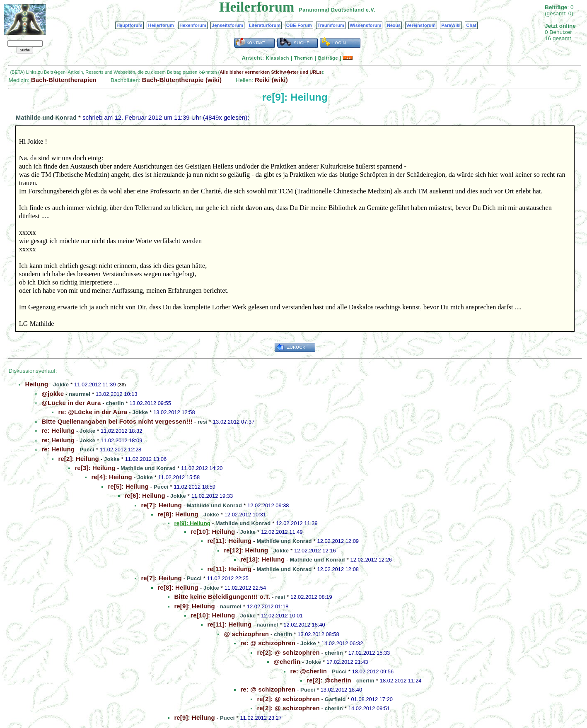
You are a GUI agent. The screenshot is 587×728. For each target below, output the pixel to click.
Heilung (36, 384)
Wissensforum (365, 25)
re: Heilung (58, 430)
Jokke (61, 384)
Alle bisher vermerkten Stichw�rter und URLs (271, 72)
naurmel (80, 394)
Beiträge (328, 58)
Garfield (335, 699)
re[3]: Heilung (95, 468)
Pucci (87, 450)
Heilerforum (161, 25)
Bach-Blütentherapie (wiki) (182, 80)
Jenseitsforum (227, 25)
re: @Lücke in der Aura (93, 412)
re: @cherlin (308, 671)
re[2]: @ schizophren (288, 652)
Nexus (394, 25)
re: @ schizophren (268, 643)
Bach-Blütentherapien (64, 80)
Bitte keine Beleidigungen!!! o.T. (222, 597)
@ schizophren (246, 634)
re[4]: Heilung (111, 477)
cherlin (115, 403)
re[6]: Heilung (145, 495)
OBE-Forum (299, 25)
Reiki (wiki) (271, 80)
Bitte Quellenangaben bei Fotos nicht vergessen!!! (117, 421)
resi (203, 422)
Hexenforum (193, 25)
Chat (471, 25)
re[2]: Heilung (78, 459)
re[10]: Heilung (213, 532)
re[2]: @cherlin (329, 680)
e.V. (371, 10)
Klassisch (278, 58)
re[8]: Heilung (178, 514)
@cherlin (287, 662)
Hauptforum (129, 25)
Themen (303, 58)
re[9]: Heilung (194, 606)
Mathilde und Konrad (46, 118)
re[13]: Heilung (262, 559)
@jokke (53, 394)
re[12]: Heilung (246, 550)
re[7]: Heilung (161, 505)
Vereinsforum (421, 25)
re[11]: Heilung (229, 541)
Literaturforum (265, 25)
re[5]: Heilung (128, 486)
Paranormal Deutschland (332, 10)
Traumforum (331, 25)
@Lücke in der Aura (71, 403)
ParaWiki (451, 25)
